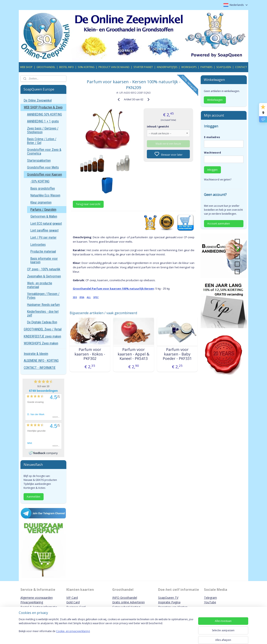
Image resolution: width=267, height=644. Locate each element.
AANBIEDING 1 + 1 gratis (43, 121)
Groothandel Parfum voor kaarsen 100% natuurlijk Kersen (113, 289)
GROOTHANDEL (46, 67)
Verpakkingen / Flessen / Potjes (43, 296)
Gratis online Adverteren (128, 602)
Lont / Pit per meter (43, 238)
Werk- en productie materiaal (40, 285)
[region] (106, 630)
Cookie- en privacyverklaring (73, 635)
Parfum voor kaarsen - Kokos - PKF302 (90, 354)
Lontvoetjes (38, 245)
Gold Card (73, 602)
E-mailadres (212, 137)
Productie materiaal (43, 251)
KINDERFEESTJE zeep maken (42, 336)
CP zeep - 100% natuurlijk (44, 269)
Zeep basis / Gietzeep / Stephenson (43, 130)
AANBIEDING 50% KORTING (45, 114)
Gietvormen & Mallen (44, 216)
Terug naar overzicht (88, 204)
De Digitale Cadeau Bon (42, 322)
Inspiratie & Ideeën (36, 354)
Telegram (210, 598)
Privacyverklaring (32, 602)
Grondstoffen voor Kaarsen (45, 175)
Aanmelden (33, 497)
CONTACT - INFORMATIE (40, 368)
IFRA (82, 297)
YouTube (210, 602)
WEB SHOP (26, 67)
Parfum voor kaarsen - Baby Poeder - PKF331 (177, 354)
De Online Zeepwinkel (38, 100)
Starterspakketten (39, 161)
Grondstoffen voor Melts (43, 167)
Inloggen (212, 170)
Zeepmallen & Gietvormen (44, 276)
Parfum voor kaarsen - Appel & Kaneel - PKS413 (133, 354)
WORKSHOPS (189, 67)
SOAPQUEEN (224, 67)
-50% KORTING (40, 181)
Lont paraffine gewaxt (45, 230)
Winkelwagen (215, 100)
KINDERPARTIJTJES (167, 67)
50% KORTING (86, 67)
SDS (75, 297)
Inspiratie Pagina (169, 602)
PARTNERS (206, 67)
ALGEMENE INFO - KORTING (41, 361)
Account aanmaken (219, 224)
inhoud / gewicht (158, 127)
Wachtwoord (212, 153)
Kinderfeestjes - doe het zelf (43, 313)
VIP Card (72, 598)
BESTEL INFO (67, 67)
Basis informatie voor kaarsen (44, 260)
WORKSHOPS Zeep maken (41, 343)
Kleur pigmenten (41, 202)
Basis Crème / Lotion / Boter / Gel (42, 141)
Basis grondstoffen (43, 188)
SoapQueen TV (168, 598)
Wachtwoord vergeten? (218, 180)
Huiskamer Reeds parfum (43, 305)
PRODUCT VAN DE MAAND (114, 67)
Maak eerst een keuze (168, 144)
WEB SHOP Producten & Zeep (43, 107)
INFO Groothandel (125, 598)
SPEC (96, 297)
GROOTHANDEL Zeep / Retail (43, 329)
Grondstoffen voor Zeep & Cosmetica (44, 152)
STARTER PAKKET (143, 67)
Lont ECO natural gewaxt (46, 224)
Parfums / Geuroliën (43, 210)
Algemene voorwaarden (37, 598)
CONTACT (241, 67)
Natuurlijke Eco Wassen (45, 195)
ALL (89, 297)
